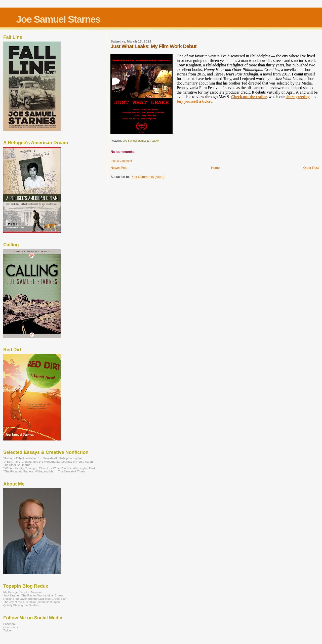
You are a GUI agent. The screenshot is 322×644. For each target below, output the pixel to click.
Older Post (311, 168)
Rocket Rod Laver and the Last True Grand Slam (35, 599)
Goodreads (11, 627)
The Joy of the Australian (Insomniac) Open (32, 602)
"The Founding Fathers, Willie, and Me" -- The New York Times (44, 471)
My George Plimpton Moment (22, 592)
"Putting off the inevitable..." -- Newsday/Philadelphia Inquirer (43, 458)
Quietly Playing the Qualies (21, 605)
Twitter (8, 630)
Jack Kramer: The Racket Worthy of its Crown (33, 595)
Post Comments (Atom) (148, 177)
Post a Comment (121, 161)
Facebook (10, 624)
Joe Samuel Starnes (58, 19)
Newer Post (119, 168)
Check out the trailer (249, 97)
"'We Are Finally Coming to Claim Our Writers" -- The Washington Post (49, 468)
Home (215, 168)
